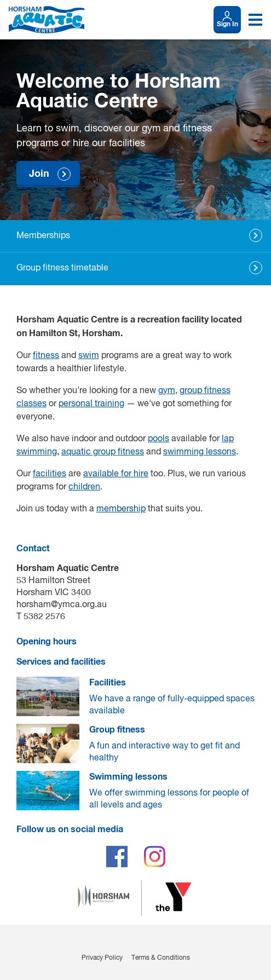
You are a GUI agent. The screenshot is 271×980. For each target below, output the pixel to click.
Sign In (227, 25)
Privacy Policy (102, 958)
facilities (50, 474)
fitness (46, 356)
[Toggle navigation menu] (255, 20)
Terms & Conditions (161, 958)
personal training (91, 404)
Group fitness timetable (62, 268)
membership (121, 509)
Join (39, 174)
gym (167, 391)
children (84, 487)
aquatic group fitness (103, 452)
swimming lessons (200, 452)
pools (158, 439)
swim (89, 356)
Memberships (43, 236)
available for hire (116, 474)
